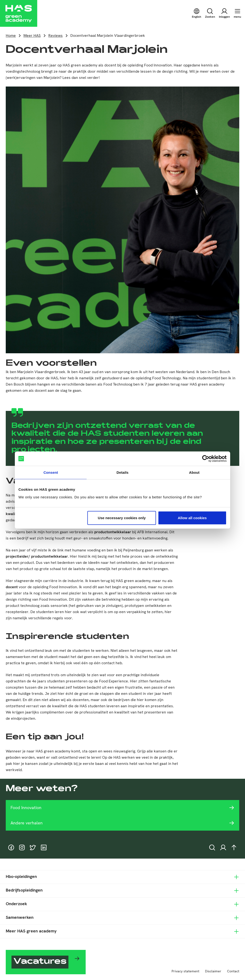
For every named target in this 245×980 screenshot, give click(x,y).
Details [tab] (122, 472)
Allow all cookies (192, 518)
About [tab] (194, 472)
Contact (233, 971)
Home (11, 35)
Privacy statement (185, 971)
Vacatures (40, 962)
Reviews (56, 35)
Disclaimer (213, 971)
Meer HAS (32, 35)
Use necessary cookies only (122, 518)
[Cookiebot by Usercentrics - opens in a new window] (206, 459)
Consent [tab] (51, 472)
